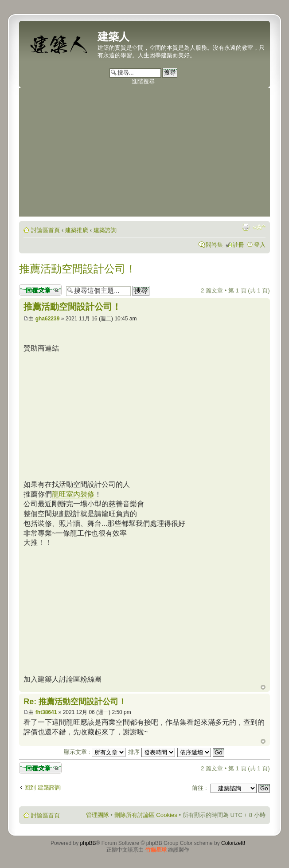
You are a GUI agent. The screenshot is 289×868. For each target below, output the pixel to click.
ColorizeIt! (233, 843)
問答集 (214, 245)
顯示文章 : (95, 752)
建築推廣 (77, 230)
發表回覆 (40, 290)
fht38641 (46, 712)
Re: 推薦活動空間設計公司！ (75, 702)
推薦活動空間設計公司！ (78, 269)
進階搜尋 (143, 81)
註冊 (238, 245)
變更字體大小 (259, 227)
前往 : (199, 788)
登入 (260, 245)
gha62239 (48, 319)
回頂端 (263, 687)
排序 (152, 752)
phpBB (88, 843)
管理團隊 (98, 815)
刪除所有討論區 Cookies (146, 815)
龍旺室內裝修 (73, 494)
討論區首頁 (45, 230)
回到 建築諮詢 (43, 787)
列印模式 (246, 227)
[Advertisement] (144, 154)
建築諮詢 (105, 230)
